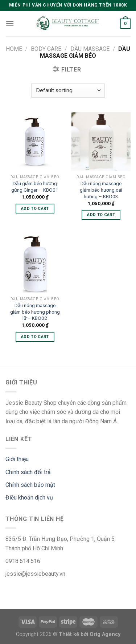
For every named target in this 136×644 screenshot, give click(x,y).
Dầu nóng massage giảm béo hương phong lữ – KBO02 (35, 312)
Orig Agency (105, 634)
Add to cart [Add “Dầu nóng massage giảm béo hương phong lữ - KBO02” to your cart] (35, 337)
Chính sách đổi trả (28, 472)
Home (14, 49)
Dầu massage (90, 49)
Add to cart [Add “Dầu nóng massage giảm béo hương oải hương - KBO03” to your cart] (101, 215)
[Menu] (10, 23)
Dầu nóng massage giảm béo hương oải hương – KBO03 (101, 190)
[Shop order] (68, 91)
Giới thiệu (17, 459)
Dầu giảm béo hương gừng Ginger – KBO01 (35, 187)
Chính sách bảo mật (30, 485)
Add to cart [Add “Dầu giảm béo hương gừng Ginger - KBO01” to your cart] (35, 209)
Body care (46, 49)
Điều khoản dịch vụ (29, 498)
